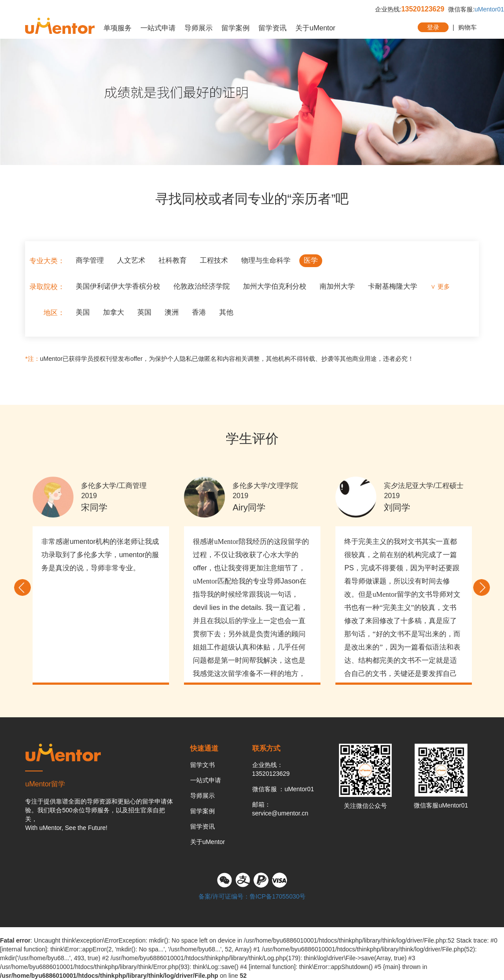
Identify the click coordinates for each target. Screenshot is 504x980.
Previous (22, 587)
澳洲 (172, 312)
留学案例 (235, 28)
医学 (311, 260)
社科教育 (173, 260)
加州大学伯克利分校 (275, 286)
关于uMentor (315, 28)
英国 (144, 312)
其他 (226, 312)
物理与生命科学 (266, 260)
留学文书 (202, 765)
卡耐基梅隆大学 (393, 286)
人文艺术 (131, 260)
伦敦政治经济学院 (202, 286)
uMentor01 (489, 9)
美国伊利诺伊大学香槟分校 (118, 286)
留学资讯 (272, 28)
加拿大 (114, 312)
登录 (433, 27)
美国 (83, 312)
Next (482, 587)
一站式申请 (158, 28)
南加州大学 (337, 286)
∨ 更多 (440, 286)
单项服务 (118, 28)
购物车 (467, 27)
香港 (199, 312)
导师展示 (199, 28)
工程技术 (214, 260)
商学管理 (90, 260)
